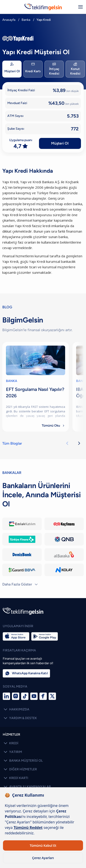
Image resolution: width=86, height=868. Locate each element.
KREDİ (11, 743)
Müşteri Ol (60, 143)
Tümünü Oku (53, 426)
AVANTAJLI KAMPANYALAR (27, 787)
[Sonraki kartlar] (79, 443)
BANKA (12, 381)
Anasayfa (9, 20)
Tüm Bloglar (12, 443)
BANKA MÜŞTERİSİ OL (23, 761)
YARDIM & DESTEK (20, 718)
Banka (26, 20)
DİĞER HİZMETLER (20, 769)
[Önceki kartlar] (67, 443)
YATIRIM (12, 752)
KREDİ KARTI (15, 778)
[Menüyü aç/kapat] (80, 7)
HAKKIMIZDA (16, 709)
